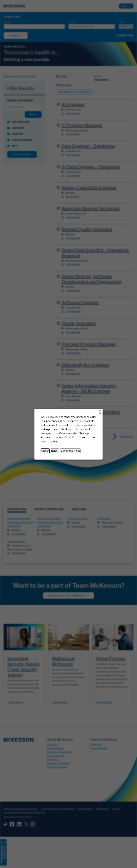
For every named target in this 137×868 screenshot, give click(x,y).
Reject (55, 451)
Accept (45, 451)
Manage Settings (70, 451)
